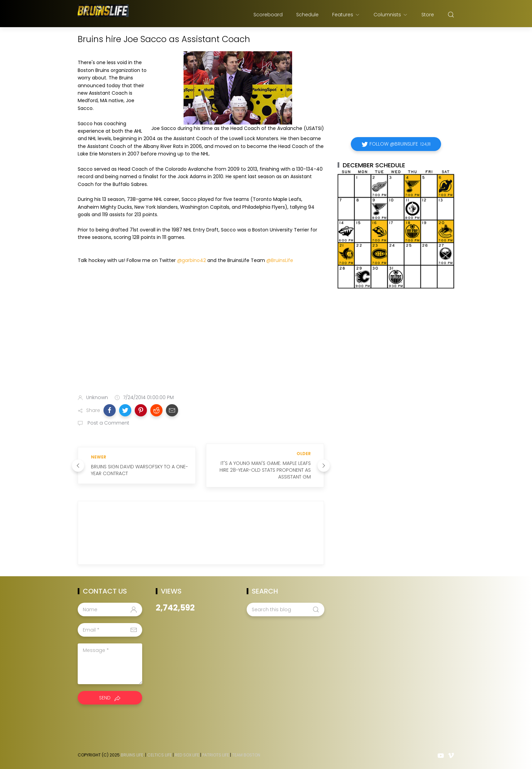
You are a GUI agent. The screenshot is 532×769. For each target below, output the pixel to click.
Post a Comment (108, 423)
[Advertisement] (201, 335)
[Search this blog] (285, 609)
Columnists (391, 15)
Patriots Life (216, 755)
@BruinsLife (280, 260)
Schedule (307, 15)
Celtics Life (159, 755)
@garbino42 (192, 260)
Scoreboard (268, 15)
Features (346, 15)
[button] (110, 410)
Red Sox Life (187, 755)
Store (428, 15)
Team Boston (246, 755)
